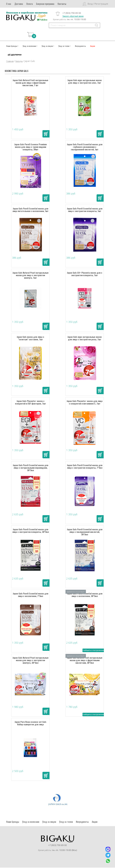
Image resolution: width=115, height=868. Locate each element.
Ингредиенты (80, 46)
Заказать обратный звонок (73, 16)
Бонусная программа (45, 4)
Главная (10, 61)
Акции (93, 46)
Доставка (19, 4)
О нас (9, 4)
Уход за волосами (30, 46)
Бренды (19, 61)
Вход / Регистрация (98, 4)
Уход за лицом (48, 46)
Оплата (30, 4)
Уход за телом (64, 46)
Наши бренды (12, 46)
